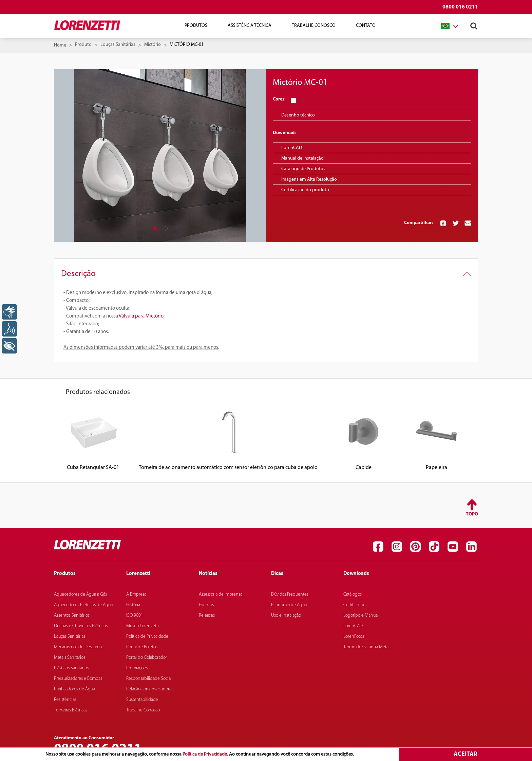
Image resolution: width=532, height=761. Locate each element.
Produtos (196, 26)
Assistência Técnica (250, 26)
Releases (207, 615)
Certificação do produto (305, 190)
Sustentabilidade (142, 700)
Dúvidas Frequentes (290, 594)
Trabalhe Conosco (314, 26)
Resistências (65, 700)
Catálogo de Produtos (303, 169)
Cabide (364, 468)
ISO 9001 (135, 615)
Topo (472, 514)
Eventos (206, 605)
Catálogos (353, 594)
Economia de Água (289, 605)
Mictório (153, 45)
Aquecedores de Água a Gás (80, 594)
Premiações (137, 668)
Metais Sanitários (70, 658)
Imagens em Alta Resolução (309, 179)
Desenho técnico (298, 115)
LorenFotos (354, 637)
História (133, 605)
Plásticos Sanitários (71, 668)
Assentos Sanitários (72, 615)
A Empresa (136, 594)
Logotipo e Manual (361, 615)
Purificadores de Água (74, 689)
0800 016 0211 (460, 7)
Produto (83, 45)
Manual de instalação (302, 158)
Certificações (355, 605)
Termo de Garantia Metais (367, 647)
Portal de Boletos (142, 647)
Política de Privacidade (205, 754)
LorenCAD (292, 148)
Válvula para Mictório (141, 316)
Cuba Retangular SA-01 (93, 468)
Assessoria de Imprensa (221, 594)
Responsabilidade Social (149, 679)
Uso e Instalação (286, 615)
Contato (366, 26)
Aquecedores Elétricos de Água (83, 605)
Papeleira (436, 468)
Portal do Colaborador (147, 658)
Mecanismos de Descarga (78, 647)
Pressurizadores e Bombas (78, 679)
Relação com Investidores (150, 689)
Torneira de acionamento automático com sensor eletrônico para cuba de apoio (228, 468)
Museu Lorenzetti (142, 626)
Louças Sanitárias (118, 45)
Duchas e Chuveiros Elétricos (81, 626)
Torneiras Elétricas (71, 710)
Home (60, 45)
